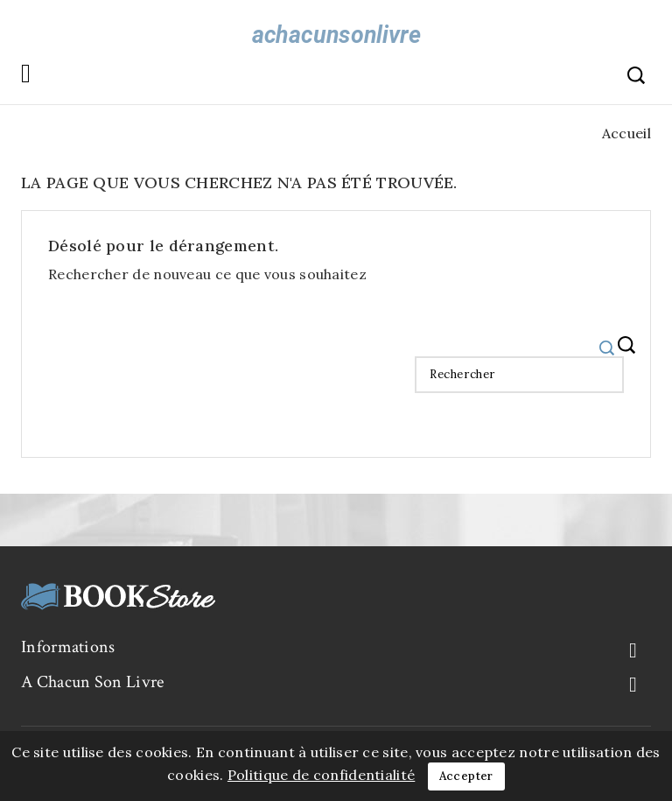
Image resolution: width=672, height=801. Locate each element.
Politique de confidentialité (321, 775)
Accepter (466, 776)
